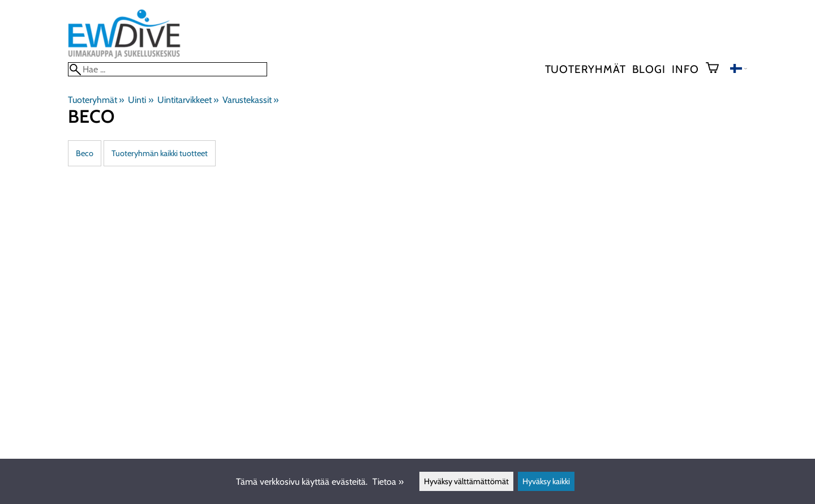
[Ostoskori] (717, 69)
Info (685, 69)
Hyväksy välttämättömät (466, 481)
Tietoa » (388, 482)
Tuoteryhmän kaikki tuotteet (160, 153)
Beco (85, 153)
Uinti (140, 100)
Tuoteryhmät (585, 69)
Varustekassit (250, 100)
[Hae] (168, 69)
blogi (649, 69)
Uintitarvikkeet (188, 100)
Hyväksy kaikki (546, 481)
